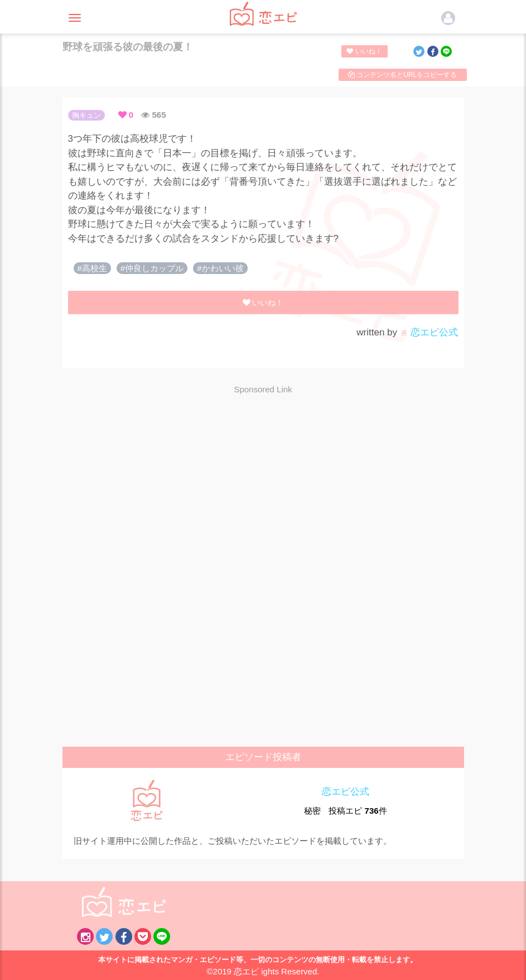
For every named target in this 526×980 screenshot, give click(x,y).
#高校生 (92, 268)
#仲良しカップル (152, 268)
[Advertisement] (263, 484)
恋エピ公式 (429, 332)
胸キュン (86, 115)
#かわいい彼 (220, 268)
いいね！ (364, 51)
